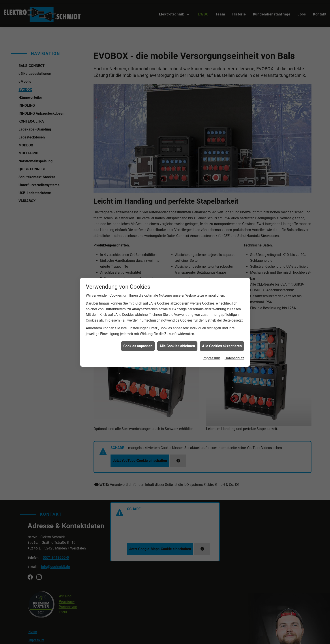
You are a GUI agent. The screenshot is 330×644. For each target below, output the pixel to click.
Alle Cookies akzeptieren (222, 121)
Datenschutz (234, 133)
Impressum (211, 133)
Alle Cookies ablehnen (177, 121)
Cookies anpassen (138, 121)
